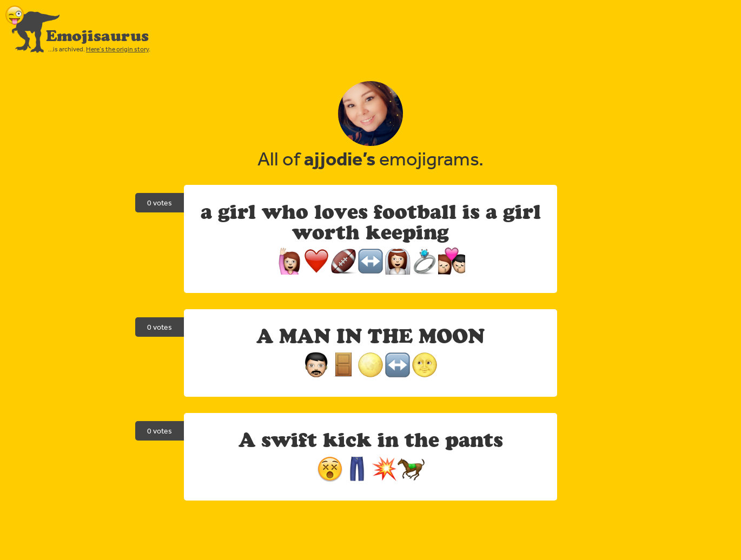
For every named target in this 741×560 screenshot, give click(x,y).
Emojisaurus (97, 36)
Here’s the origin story (117, 49)
